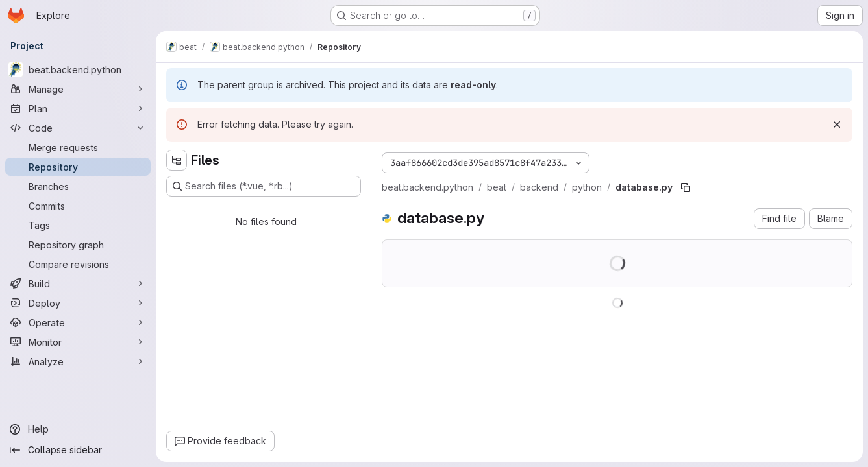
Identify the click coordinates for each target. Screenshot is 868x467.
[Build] (78, 283)
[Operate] (78, 322)
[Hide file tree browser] (177, 160)
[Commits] (78, 206)
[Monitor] (78, 342)
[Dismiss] (837, 125)
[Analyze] (78, 361)
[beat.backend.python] (78, 69)
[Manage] (78, 89)
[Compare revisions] (78, 264)
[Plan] (78, 108)
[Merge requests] (78, 147)
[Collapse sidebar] (78, 450)
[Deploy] (78, 303)
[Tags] (78, 225)
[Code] (78, 128)
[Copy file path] (686, 187)
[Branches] (78, 186)
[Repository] (78, 167)
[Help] (78, 429)
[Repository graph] (78, 245)
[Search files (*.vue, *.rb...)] (264, 186)
